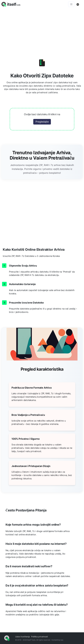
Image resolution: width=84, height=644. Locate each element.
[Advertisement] (42, 29)
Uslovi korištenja (22, 637)
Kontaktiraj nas (57, 640)
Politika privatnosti (40, 637)
